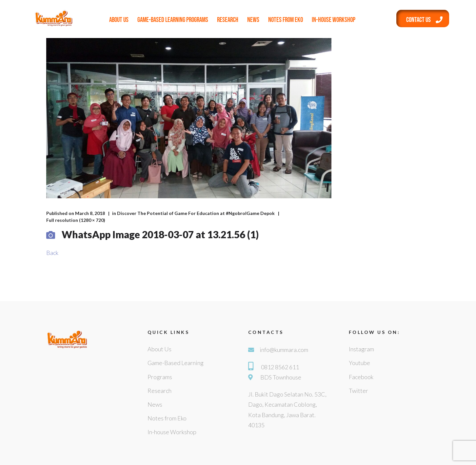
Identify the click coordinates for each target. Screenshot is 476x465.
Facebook (361, 377)
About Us (119, 20)
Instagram (361, 349)
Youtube (359, 363)
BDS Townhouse (281, 377)
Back (52, 253)
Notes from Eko (286, 20)
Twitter (358, 391)
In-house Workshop (334, 20)
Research (228, 20)
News (253, 20)
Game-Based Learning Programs (173, 20)
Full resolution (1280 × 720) (76, 220)
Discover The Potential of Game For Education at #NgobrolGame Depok (196, 213)
